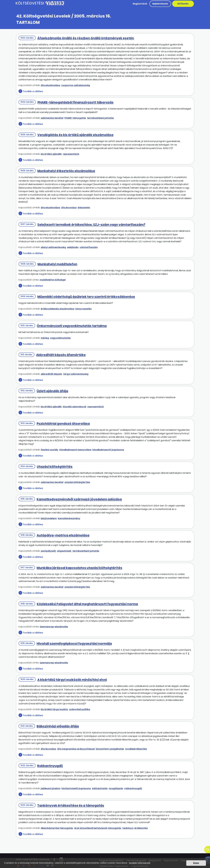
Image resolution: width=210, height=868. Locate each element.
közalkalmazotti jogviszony (108, 450)
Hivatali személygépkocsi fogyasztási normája (74, 644)
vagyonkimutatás (60, 338)
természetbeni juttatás (100, 118)
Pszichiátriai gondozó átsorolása (63, 424)
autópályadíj (48, 551)
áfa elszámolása (50, 85)
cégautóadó (64, 551)
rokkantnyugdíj (133, 788)
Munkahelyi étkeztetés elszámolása (66, 171)
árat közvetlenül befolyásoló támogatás (98, 828)
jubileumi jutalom (51, 788)
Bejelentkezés (160, 4)
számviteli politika (80, 709)
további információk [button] (140, 863)
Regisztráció (140, 4)
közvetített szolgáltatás (110, 749)
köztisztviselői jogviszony (76, 788)
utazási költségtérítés (77, 482)
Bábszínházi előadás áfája (58, 726)
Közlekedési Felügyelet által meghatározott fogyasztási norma (87, 604)
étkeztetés (84, 208)
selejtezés (73, 247)
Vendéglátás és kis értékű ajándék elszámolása (75, 135)
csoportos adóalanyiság (76, 85)
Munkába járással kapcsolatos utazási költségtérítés (79, 568)
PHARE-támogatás (75, 118)
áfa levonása (69, 208)
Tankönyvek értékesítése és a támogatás (71, 806)
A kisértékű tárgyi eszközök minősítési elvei (72, 680)
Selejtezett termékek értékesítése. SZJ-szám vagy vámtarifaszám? (91, 225)
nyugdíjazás (116, 788)
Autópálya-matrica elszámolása (63, 535)
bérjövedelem (49, 518)
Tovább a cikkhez (33, 91)
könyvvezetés (84, 309)
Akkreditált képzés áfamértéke (61, 355)
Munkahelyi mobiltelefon (57, 264)
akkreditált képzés (51, 374)
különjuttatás (100, 788)
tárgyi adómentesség (76, 374)
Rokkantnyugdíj (50, 766)
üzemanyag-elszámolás (54, 627)
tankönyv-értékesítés (135, 828)
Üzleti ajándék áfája (52, 391)
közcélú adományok (75, 407)
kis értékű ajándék (51, 154)
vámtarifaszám (89, 247)
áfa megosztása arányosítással (76, 749)
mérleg (45, 338)
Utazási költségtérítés (55, 467)
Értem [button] (196, 863)
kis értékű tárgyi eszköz (54, 709)
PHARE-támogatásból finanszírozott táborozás (76, 102)
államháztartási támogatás (57, 828)
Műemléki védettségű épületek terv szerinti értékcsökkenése (86, 297)
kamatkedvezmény (69, 518)
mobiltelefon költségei (53, 280)
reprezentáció (71, 154)
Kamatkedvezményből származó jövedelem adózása (79, 499)
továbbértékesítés (136, 749)
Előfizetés (183, 4)
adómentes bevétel (52, 118)
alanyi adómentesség (53, 247)
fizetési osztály (50, 450)
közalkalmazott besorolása (75, 450)
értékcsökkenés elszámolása (58, 309)
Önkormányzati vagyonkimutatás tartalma (72, 326)
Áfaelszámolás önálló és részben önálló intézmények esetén (86, 38)
